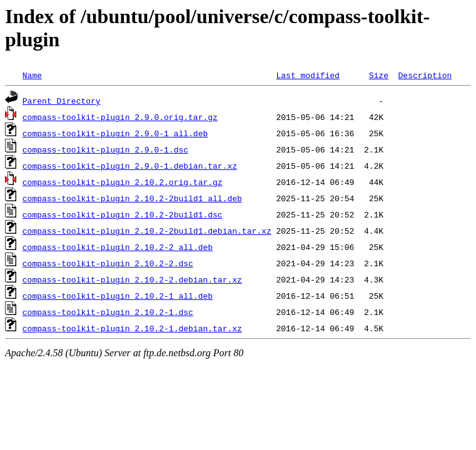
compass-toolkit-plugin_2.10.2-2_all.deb (118, 247)
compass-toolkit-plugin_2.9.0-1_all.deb (115, 133)
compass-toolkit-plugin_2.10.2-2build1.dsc (123, 214)
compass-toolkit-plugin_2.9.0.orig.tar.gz (120, 117)
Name (32, 75)
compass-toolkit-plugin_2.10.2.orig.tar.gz (123, 182)
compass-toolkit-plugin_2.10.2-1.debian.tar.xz (132, 328)
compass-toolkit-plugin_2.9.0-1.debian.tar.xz (130, 166)
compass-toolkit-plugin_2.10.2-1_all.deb (118, 296)
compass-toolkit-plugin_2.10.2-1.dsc (108, 312)
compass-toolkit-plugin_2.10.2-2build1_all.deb (132, 198)
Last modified (307, 75)
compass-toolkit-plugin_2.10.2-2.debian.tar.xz (132, 279)
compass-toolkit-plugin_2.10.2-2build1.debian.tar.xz (147, 231)
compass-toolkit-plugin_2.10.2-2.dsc (108, 263)
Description (425, 75)
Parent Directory (62, 101)
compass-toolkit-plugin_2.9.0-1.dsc (105, 149)
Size (379, 75)
